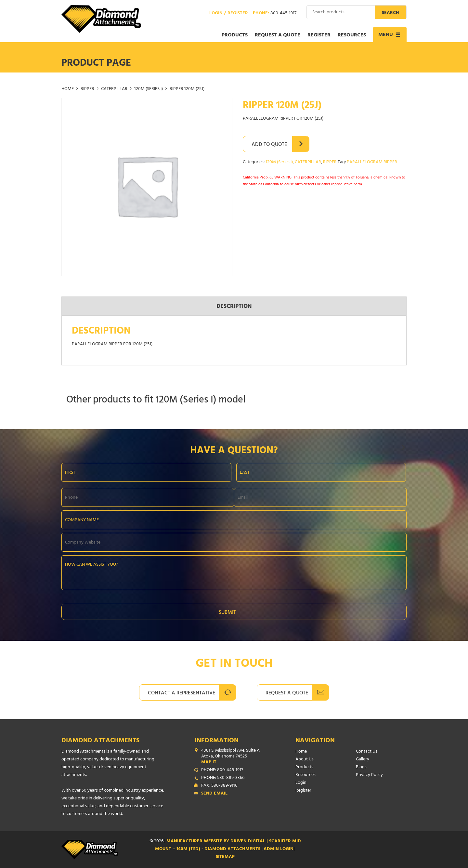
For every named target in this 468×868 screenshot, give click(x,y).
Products (235, 35)
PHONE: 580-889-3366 (223, 778)
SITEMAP (225, 857)
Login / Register (229, 14)
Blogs (361, 767)
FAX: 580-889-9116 (219, 786)
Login (301, 783)
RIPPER (87, 89)
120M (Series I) (149, 89)
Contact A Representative (182, 693)
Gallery (363, 760)
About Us (305, 760)
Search (390, 13)
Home (68, 89)
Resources (352, 35)
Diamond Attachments (100, 741)
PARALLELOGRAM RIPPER (372, 162)
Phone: (275, 14)
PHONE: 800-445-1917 (222, 770)
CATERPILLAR (114, 89)
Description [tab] (234, 307)
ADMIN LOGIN (279, 849)
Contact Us (367, 752)
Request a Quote (278, 35)
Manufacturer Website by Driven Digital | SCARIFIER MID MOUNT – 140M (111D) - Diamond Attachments (228, 845)
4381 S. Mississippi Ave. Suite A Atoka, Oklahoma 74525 (235, 757)
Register (319, 35)
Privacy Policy (369, 775)
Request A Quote (287, 693)
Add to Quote (269, 145)
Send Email (214, 794)
